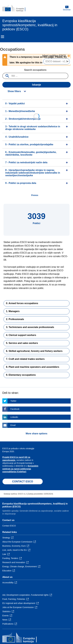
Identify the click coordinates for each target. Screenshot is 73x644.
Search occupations (35, 70)
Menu (2, 37)
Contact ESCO (9, 526)
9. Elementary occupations (21, 375)
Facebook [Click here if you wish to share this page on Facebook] (15, 409)
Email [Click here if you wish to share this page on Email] (13, 425)
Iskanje (36, 85)
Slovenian (67, 8)
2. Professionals (15, 319)
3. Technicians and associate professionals (30, 327)
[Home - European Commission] (17, 8)
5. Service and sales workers (22, 343)
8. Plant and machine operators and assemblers (33, 367)
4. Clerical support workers (21, 335)
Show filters (14, 91)
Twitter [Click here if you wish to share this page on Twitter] (13, 401)
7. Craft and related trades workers (25, 359)
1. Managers (13, 311)
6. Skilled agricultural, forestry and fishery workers (34, 351)
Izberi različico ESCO (54, 56)
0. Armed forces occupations (22, 303)
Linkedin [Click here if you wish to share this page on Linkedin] (14, 417)
